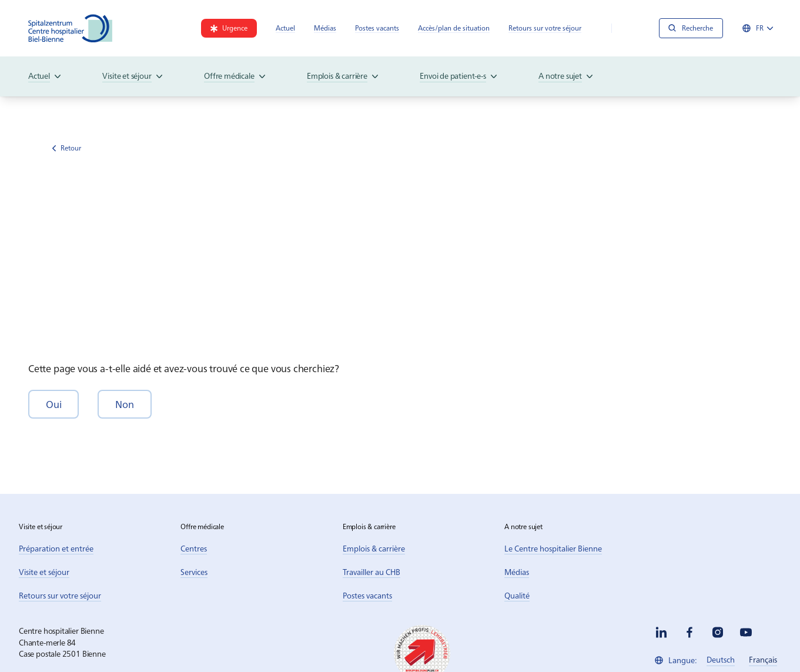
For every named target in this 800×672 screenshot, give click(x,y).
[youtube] (746, 632)
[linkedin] (661, 632)
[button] (53, 404)
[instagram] (718, 632)
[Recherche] (691, 28)
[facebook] (689, 632)
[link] (229, 28)
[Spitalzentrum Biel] (71, 28)
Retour (67, 148)
